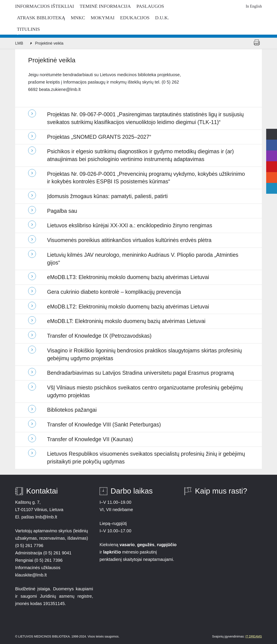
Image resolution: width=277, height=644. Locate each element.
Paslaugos (150, 6)
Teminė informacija (105, 6)
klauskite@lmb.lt (31, 575)
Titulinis (28, 29)
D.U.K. (162, 18)
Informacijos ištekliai (45, 6)
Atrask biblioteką (41, 18)
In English (254, 6)
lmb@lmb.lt (46, 517)
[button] (138, 118)
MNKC (78, 18)
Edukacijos (135, 18)
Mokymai (103, 18)
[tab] (138, 118)
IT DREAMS (254, 636)
